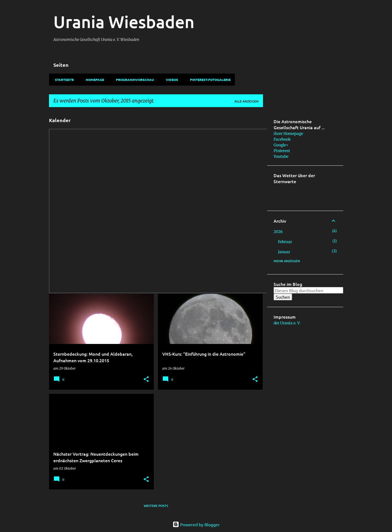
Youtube (281, 156)
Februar (285, 242)
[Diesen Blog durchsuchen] (308, 290)
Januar (284, 252)
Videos (170, 80)
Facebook (282, 139)
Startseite (63, 80)
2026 (278, 232)
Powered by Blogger (196, 524)
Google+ (281, 145)
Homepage (93, 80)
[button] (146, 380)
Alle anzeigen (246, 101)
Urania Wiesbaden (124, 22)
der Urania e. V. (287, 323)
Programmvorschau (133, 80)
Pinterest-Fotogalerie (209, 80)
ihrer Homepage (288, 134)
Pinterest (282, 151)
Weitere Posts (156, 506)
